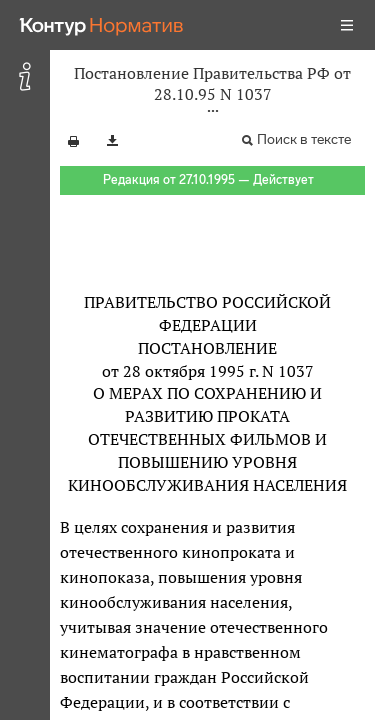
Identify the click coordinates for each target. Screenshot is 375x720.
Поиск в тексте (304, 139)
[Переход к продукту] (102, 25)
